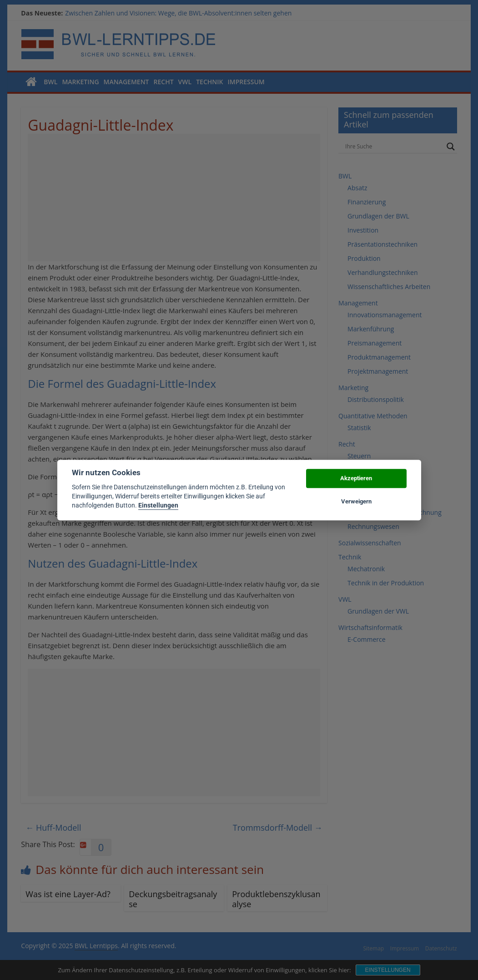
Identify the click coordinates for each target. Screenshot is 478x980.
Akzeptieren (356, 479)
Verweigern (356, 501)
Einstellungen (158, 506)
